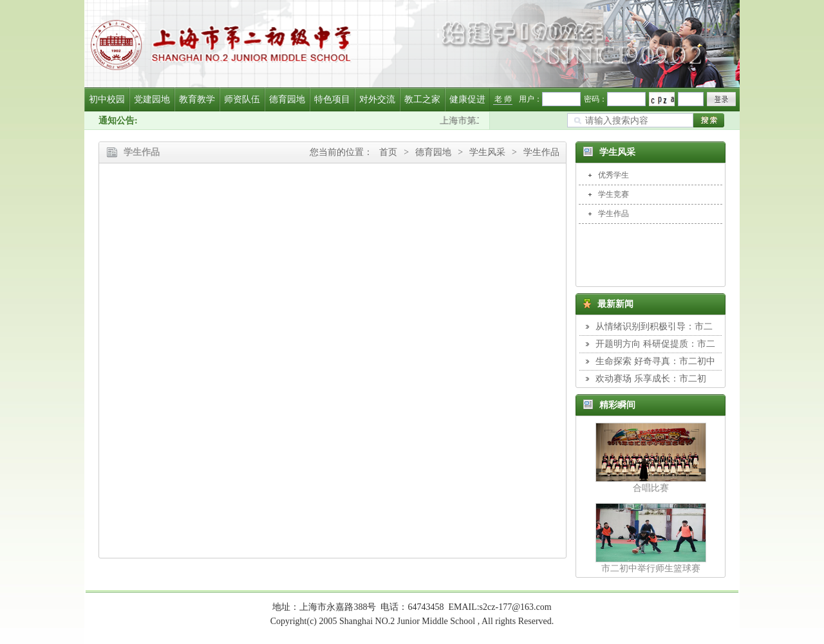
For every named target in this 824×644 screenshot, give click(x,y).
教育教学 (197, 99)
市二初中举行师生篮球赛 (651, 568)
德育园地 (287, 99)
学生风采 (487, 152)
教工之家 (422, 99)
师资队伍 (242, 99)
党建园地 (152, 99)
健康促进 (467, 99)
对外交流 (377, 99)
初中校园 (107, 99)
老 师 (503, 99)
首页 (388, 152)
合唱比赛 (651, 488)
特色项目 (332, 99)
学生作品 (541, 152)
